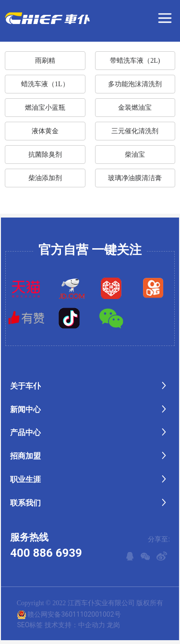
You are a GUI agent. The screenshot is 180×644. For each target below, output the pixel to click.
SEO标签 (30, 625)
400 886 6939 (46, 553)
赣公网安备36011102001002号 (74, 614)
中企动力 (92, 625)
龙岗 (113, 625)
